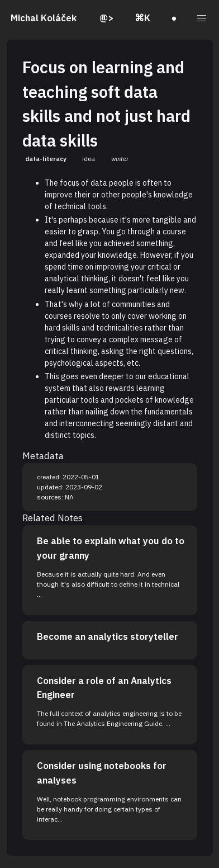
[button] (202, 18)
